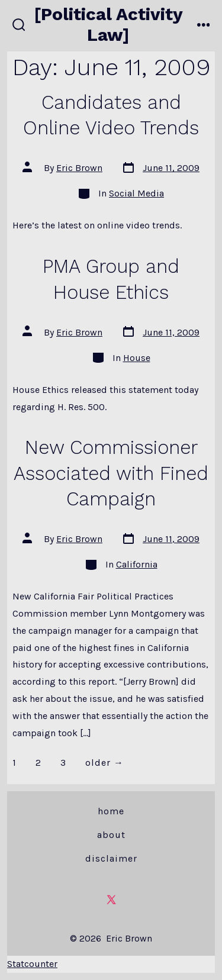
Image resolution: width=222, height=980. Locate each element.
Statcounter (32, 964)
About (111, 835)
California (137, 564)
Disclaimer (111, 858)
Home (111, 811)
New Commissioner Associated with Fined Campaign (111, 473)
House (137, 358)
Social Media (136, 193)
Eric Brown (79, 168)
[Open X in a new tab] (111, 900)
